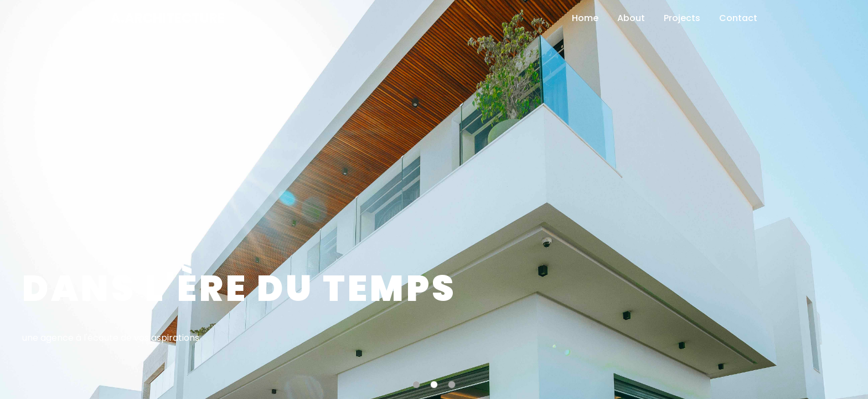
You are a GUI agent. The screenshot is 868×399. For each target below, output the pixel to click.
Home (585, 18)
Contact (738, 18)
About (631, 18)
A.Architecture (168, 18)
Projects (682, 18)
